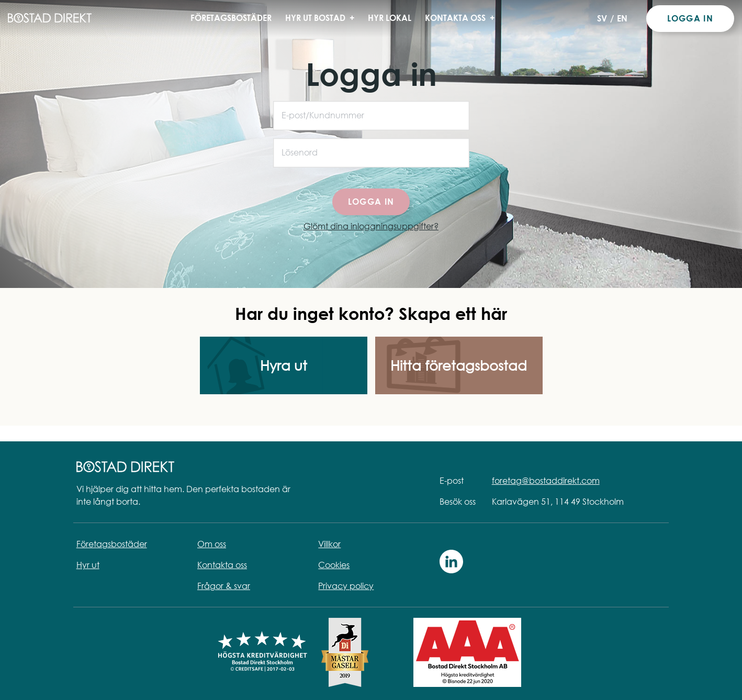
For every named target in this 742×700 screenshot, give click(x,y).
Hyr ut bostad (323, 18)
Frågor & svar (224, 586)
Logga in (690, 18)
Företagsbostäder (231, 18)
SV (602, 18)
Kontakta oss (463, 18)
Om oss (212, 544)
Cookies (334, 565)
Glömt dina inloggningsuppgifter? (371, 226)
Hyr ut (88, 565)
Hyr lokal (390, 18)
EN (622, 18)
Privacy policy (346, 586)
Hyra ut (284, 366)
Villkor (329, 544)
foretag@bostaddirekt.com (546, 481)
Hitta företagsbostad (459, 366)
